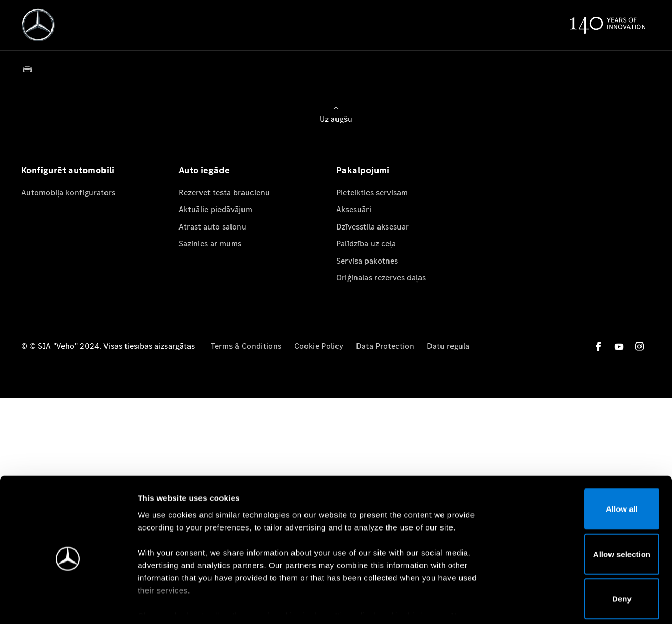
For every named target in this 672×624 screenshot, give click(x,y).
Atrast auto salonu (212, 227)
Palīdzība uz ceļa (366, 243)
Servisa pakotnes (367, 261)
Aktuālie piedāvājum (216, 209)
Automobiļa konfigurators (68, 193)
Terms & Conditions (246, 346)
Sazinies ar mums (210, 243)
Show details (550, 603)
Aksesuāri (354, 209)
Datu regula (448, 346)
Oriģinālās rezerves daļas (381, 278)
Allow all (585, 460)
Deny (585, 550)
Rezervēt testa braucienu (224, 193)
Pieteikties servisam (372, 193)
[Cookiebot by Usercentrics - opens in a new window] (68, 604)
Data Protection (385, 346)
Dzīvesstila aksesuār (372, 227)
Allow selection (584, 505)
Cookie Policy (319, 346)
